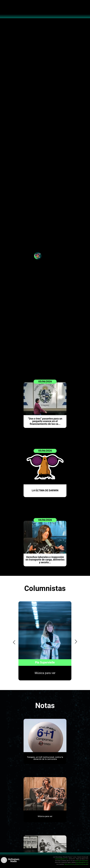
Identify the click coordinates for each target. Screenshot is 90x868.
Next (76, 641)
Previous (13, 641)
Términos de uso (69, 864)
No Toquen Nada (45, 11)
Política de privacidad (82, 864)
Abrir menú (5, 5)
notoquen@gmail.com (61, 859)
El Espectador (84, 861)
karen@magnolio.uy (82, 862)
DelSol (77, 861)
